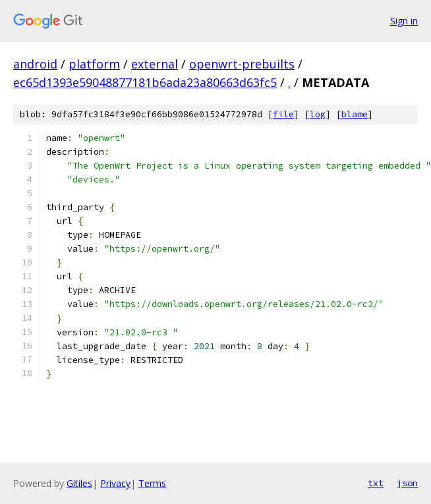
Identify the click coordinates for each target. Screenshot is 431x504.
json (407, 483)
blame (355, 114)
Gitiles (79, 483)
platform (94, 64)
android (35, 64)
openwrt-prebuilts (242, 64)
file (283, 114)
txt (376, 483)
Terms (152, 483)
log (318, 114)
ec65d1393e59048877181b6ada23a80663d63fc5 (145, 82)
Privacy (115, 483)
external (155, 64)
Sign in (404, 21)
